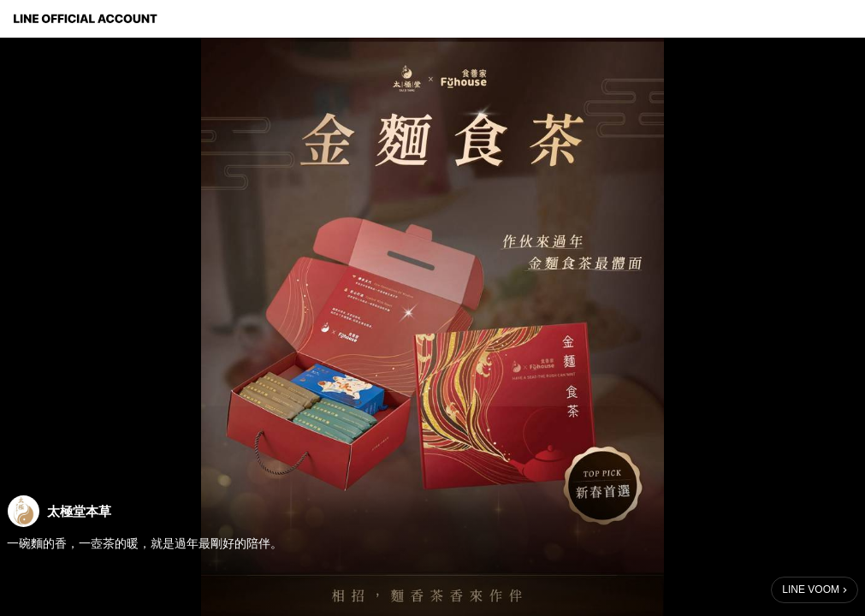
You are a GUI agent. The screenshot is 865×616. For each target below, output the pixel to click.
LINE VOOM (811, 589)
